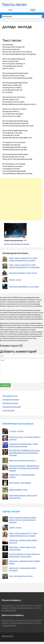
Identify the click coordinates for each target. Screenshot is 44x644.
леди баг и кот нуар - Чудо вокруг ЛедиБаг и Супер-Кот (25, 438)
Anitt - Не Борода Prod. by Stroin (21, 576)
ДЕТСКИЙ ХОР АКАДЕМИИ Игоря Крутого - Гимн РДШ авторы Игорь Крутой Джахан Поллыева (25, 453)
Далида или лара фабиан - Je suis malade (24, 286)
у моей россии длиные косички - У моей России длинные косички (23, 445)
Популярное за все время (12, 407)
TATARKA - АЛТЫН (16, 431)
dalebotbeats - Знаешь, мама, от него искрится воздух (23, 548)
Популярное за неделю (11, 399)
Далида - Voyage (15, 280)
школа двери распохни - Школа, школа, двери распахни (23, 497)
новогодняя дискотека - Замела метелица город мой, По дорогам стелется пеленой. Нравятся (24, 468)
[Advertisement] (21, 199)
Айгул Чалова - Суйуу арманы (20, 483)
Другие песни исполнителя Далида (17, 244)
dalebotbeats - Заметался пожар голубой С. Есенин (25, 562)
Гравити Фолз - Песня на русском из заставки (22, 476)
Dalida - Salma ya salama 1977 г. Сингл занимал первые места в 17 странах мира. (24, 266)
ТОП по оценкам (8, 410)
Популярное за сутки (10, 396)
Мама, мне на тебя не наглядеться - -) (23, 460)
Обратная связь (7, 636)
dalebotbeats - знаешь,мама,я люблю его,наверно (23, 569)
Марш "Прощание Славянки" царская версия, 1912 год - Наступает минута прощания (23, 520)
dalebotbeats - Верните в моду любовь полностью (23, 541)
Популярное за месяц (10, 403)
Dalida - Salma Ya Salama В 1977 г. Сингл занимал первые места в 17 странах (23, 259)
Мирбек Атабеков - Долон (18, 490)
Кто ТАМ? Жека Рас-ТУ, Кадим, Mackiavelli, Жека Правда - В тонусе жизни (24, 555)
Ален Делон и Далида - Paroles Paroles (23, 273)
